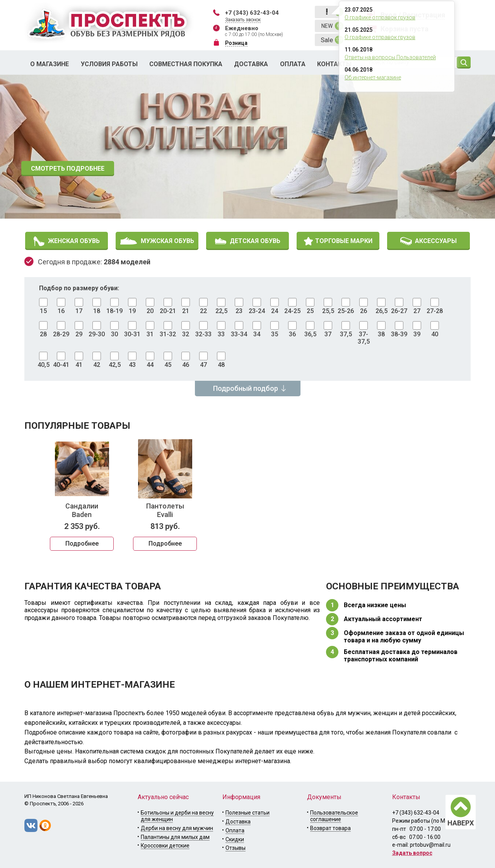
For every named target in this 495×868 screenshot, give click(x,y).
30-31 (132, 334)
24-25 (292, 311)
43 (132, 365)
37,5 (346, 334)
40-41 (61, 365)
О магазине (49, 64)
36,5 (310, 334)
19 (132, 311)
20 (150, 311)
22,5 (221, 311)
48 (221, 365)
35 (275, 334)
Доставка (251, 64)
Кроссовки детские (165, 846)
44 (150, 365)
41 (79, 365)
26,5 (381, 311)
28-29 (61, 334)
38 (381, 334)
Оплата (293, 64)
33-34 (239, 334)
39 (417, 334)
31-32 (168, 334)
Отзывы (236, 848)
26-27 (399, 311)
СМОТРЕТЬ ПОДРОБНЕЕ (68, 169)
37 (328, 334)
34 (257, 334)
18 (97, 311)
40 (435, 334)
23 (239, 311)
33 (221, 334)
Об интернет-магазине (373, 77)
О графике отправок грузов (380, 17)
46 (186, 365)
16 (61, 311)
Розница (236, 43)
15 (43, 311)
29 (79, 334)
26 (364, 311)
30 (114, 334)
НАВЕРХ (461, 823)
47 (203, 365)
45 (168, 365)
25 (310, 311)
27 (417, 311)
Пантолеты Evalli (165, 510)
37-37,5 (364, 338)
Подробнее (82, 544)
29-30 (97, 334)
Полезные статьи (247, 813)
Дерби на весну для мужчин (177, 828)
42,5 (115, 365)
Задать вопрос (412, 853)
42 (97, 365)
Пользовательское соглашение (334, 816)
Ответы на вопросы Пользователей (390, 57)
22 (203, 311)
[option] (247, 147)
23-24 (257, 311)
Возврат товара (330, 828)
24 (275, 311)
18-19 (114, 311)
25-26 (346, 311)
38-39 (399, 334)
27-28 (435, 311)
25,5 (328, 311)
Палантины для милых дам (175, 837)
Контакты (334, 64)
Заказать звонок (243, 20)
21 (186, 311)
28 (43, 334)
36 (292, 334)
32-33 (203, 334)
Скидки (235, 839)
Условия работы (109, 64)
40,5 (44, 365)
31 (150, 334)
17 (79, 311)
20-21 (168, 311)
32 (186, 334)
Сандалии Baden (82, 510)
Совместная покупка (186, 64)
